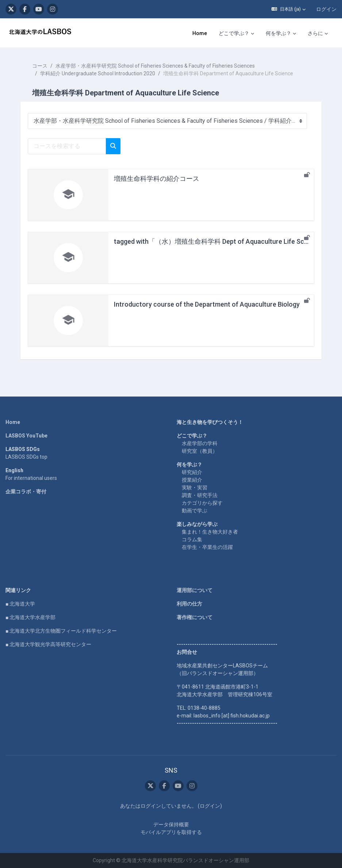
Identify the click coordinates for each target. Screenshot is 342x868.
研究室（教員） (200, 451)
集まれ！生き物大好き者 (210, 532)
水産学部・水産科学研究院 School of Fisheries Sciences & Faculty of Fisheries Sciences (155, 66)
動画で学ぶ (195, 511)
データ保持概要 (171, 825)
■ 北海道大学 (20, 604)
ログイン (326, 9)
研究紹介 (192, 472)
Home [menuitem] (200, 33)
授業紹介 (192, 480)
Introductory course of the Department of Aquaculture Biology (207, 304)
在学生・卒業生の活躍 (207, 547)
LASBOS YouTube (26, 436)
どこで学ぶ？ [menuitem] (234, 33)
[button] (289, 9)
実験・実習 (195, 488)
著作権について (195, 617)
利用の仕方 (189, 604)
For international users (31, 478)
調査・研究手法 (200, 495)
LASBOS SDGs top (26, 457)
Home (13, 422)
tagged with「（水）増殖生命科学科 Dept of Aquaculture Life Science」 (220, 241)
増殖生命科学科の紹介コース (157, 179)
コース (40, 66)
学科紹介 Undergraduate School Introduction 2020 (98, 73)
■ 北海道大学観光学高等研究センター (48, 644)
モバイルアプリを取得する (171, 832)
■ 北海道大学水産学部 (30, 617)
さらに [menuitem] (315, 33)
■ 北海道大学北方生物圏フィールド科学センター (61, 631)
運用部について (195, 590)
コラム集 (192, 539)
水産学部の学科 (200, 443)
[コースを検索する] (67, 146)
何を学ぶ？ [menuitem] (278, 33)
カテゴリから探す (202, 503)
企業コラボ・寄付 (26, 492)
